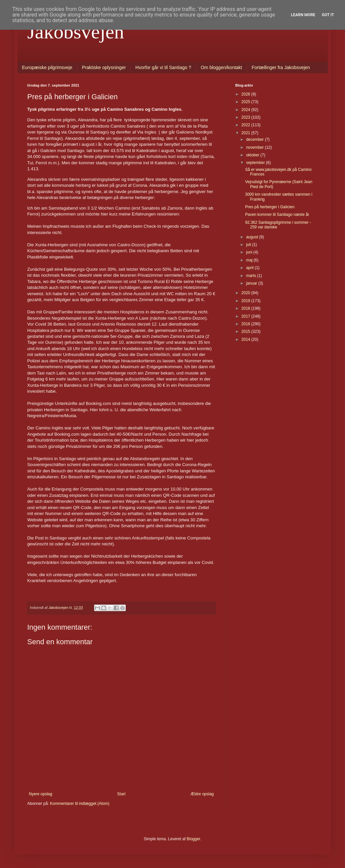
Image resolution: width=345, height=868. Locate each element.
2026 (246, 94)
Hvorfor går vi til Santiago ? (163, 67)
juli (249, 245)
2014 (246, 339)
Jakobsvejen (76, 32)
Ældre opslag (202, 794)
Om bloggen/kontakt (221, 67)
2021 (246, 133)
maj (250, 260)
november (255, 147)
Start (121, 794)
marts (251, 276)
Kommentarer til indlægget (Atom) (80, 804)
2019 (246, 301)
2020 (246, 293)
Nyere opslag (41, 794)
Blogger (194, 839)
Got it (328, 15)
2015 (246, 332)
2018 (246, 308)
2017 (246, 316)
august (252, 237)
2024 (246, 110)
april (250, 268)
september (256, 163)
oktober (253, 155)
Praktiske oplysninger (104, 67)
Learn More (303, 15)
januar (252, 283)
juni (250, 252)
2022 (246, 125)
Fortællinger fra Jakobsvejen (281, 67)
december (255, 139)
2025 (246, 102)
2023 (246, 117)
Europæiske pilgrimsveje (47, 67)
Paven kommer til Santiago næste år (277, 215)
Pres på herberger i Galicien (270, 207)
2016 (246, 324)
